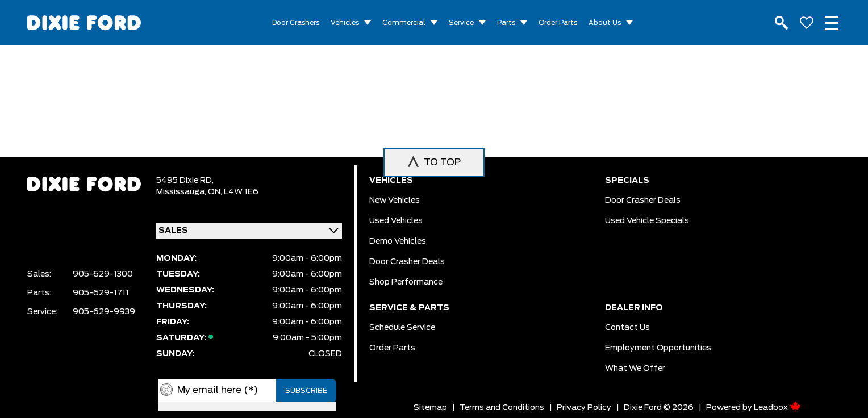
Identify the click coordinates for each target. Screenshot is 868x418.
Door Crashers (296, 23)
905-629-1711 (101, 293)
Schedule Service (402, 328)
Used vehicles (396, 221)
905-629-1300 (103, 274)
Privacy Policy (584, 408)
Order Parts (558, 23)
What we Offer (635, 369)
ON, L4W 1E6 (233, 192)
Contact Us (627, 328)
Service (461, 23)
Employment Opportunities (658, 348)
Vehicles (345, 23)
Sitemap (430, 408)
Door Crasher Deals (407, 262)
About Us (605, 23)
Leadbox (777, 408)
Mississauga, (182, 192)
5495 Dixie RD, (185, 181)
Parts (506, 23)
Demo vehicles (398, 241)
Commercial (404, 23)
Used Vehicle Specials (647, 221)
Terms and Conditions (502, 408)
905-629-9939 (104, 312)
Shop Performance (406, 282)
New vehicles (395, 200)
